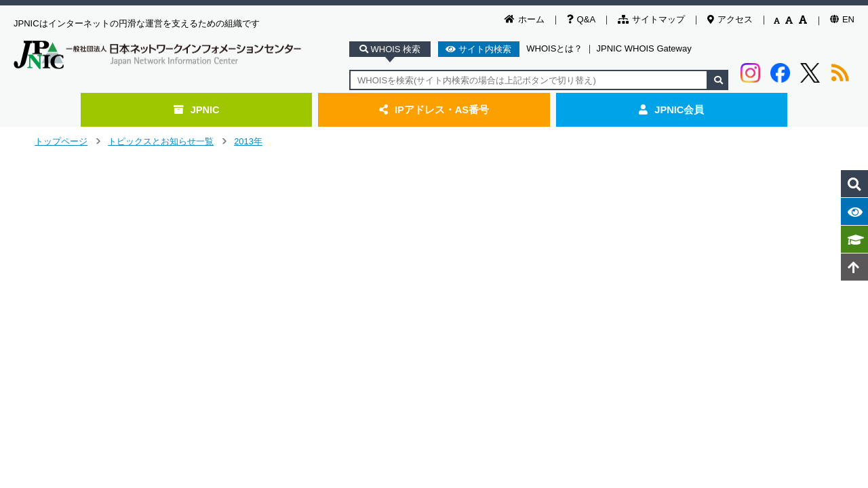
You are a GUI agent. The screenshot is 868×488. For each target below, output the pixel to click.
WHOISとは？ (554, 48)
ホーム (525, 19)
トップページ (61, 141)
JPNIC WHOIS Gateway (644, 48)
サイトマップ (651, 19)
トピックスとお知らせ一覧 (161, 141)
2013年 (248, 141)
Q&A (581, 19)
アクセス (730, 19)
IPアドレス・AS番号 (434, 110)
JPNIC (197, 110)
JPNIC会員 (671, 110)
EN (842, 19)
